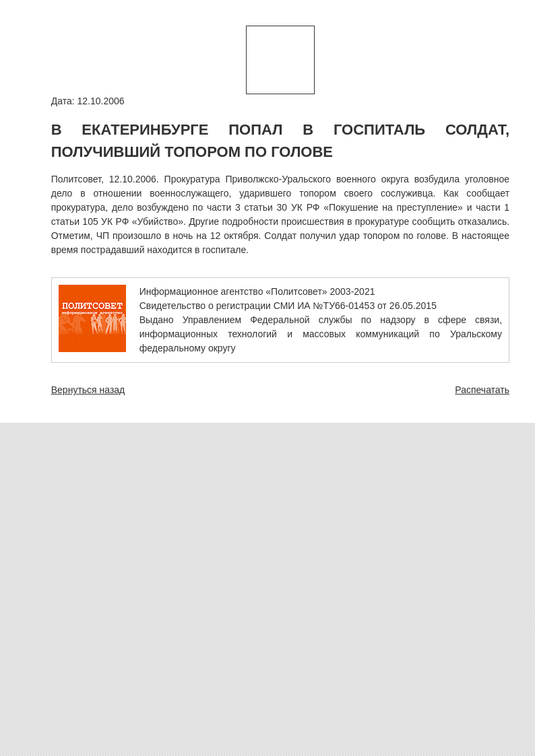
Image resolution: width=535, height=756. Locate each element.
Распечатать (482, 390)
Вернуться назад (88, 390)
